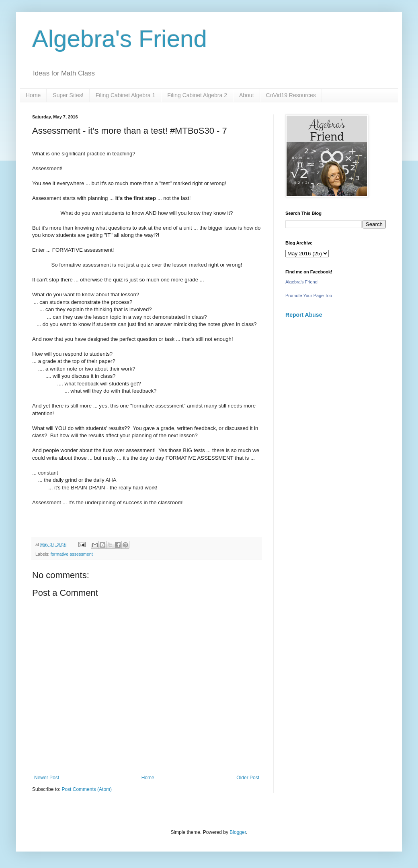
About (247, 95)
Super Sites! (68, 95)
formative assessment (72, 554)
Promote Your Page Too (309, 295)
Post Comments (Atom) (87, 789)
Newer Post (47, 778)
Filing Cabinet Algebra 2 (197, 95)
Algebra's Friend (120, 39)
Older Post (248, 778)
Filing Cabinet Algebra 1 (126, 95)
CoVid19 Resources (291, 95)
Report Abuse (304, 315)
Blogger (238, 832)
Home (33, 95)
